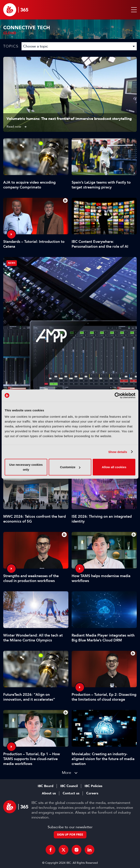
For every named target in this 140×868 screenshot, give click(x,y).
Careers (92, 793)
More (67, 773)
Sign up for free (70, 835)
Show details (118, 452)
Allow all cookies (114, 467)
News (12, 263)
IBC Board (46, 786)
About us (49, 793)
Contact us (71, 793)
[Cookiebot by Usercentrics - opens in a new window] (118, 395)
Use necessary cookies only (26, 467)
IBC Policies (93, 786)
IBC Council (69, 786)
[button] (133, 10)
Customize (70, 467)
